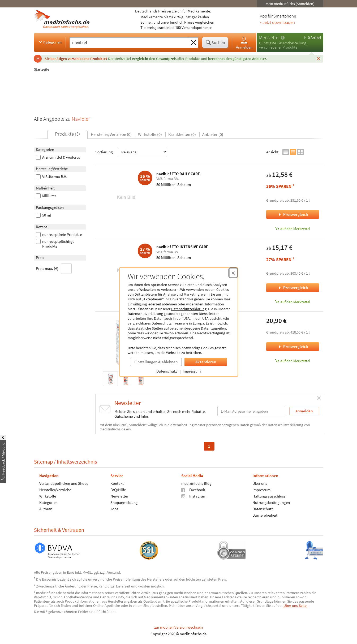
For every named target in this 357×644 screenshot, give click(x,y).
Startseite (42, 69)
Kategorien (50, 42)
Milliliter (46, 196)
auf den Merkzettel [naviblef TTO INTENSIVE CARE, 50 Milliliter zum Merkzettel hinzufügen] (293, 302)
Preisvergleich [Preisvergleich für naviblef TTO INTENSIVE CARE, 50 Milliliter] (293, 288)
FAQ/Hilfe (118, 490)
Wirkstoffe (48, 496)
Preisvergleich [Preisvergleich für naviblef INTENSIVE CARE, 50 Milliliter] (293, 346)
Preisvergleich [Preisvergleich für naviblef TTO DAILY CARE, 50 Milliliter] (293, 214)
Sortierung (131, 152)
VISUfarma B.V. (51, 177)
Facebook (193, 490)
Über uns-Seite (295, 606)
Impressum (192, 371)
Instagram (194, 496)
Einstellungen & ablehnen (156, 362)
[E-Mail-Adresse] (251, 411)
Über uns (259, 483)
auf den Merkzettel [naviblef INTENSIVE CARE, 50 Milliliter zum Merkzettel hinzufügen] (293, 361)
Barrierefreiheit (265, 515)
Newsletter (119, 496)
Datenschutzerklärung (189, 309)
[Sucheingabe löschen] (193, 43)
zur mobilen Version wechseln (178, 627)
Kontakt (117, 483)
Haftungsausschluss (269, 496)
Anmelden (244, 43)
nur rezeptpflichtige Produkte (55, 244)
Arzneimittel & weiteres (58, 157)
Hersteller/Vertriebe (55, 490)
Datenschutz (167, 371)
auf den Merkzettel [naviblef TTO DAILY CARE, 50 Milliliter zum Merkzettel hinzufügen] (293, 229)
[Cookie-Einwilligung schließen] (233, 273)
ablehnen (169, 304)
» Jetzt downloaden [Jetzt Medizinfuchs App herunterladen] (277, 23)
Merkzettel (269, 38)
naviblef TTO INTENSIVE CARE (182, 247)
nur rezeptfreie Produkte (59, 235)
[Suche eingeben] (129, 42)
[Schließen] (319, 58)
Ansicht (272, 152)
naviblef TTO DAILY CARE (178, 174)
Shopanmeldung (124, 502)
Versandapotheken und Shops (64, 483)
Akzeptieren (206, 362)
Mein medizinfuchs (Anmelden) (290, 4)
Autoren (46, 509)
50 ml (43, 215)
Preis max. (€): (54, 269)
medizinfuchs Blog (196, 483)
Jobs (114, 509)
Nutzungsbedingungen (271, 502)
